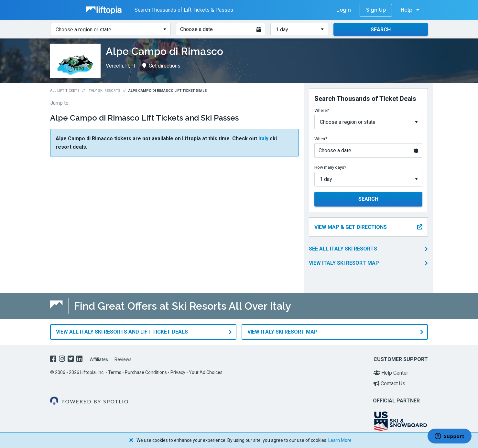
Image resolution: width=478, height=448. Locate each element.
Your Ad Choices (206, 372)
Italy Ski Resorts (104, 91)
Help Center (391, 373)
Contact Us (389, 384)
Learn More (340, 440)
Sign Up (376, 10)
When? (321, 139)
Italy (263, 139)
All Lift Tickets (65, 91)
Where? (322, 110)
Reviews (123, 359)
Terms (115, 372)
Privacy (178, 372)
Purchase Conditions (146, 372)
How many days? (330, 167)
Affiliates (99, 359)
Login (344, 10)
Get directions (161, 66)
